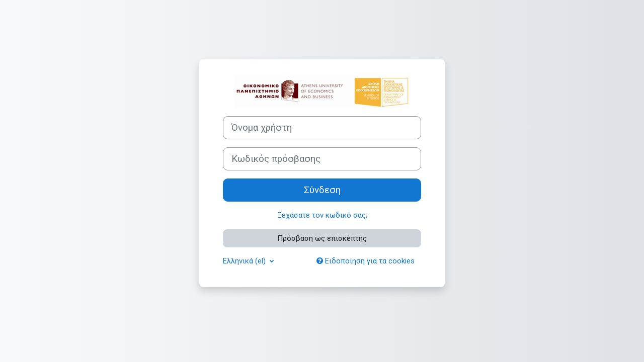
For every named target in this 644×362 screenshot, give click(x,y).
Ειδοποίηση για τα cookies (366, 261)
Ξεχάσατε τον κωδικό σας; (322, 215)
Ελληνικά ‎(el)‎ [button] (245, 261)
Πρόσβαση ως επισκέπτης (322, 238)
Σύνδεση (322, 190)
